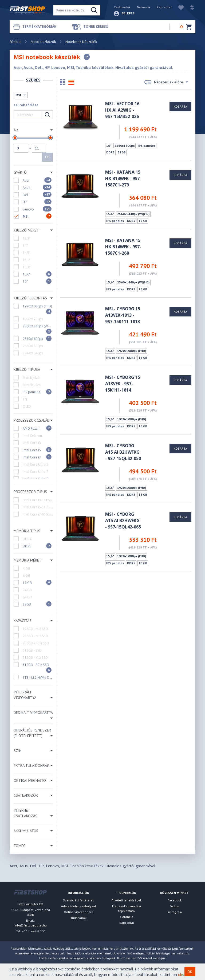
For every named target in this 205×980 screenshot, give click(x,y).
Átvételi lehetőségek (127, 900)
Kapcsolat (164, 7)
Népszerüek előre (166, 82)
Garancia (143, 7)
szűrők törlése (26, 105)
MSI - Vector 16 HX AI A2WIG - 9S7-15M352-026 (122, 110)
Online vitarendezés (79, 912)
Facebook (175, 900)
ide (181, 975)
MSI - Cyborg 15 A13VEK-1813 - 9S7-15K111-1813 (123, 315)
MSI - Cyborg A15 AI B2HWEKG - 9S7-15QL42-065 (123, 521)
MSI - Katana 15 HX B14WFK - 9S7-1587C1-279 (123, 178)
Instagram (175, 912)
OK (48, 157)
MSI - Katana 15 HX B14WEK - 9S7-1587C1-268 (123, 247)
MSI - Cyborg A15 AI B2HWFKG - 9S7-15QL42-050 (123, 452)
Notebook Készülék (81, 42)
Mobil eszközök (43, 42)
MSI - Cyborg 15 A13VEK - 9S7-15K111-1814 (123, 384)
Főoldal (15, 42)
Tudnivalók (122, 7)
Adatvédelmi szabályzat (79, 906)
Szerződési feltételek (78, 900)
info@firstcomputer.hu (31, 925)
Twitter (175, 906)
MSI (18, 95)
